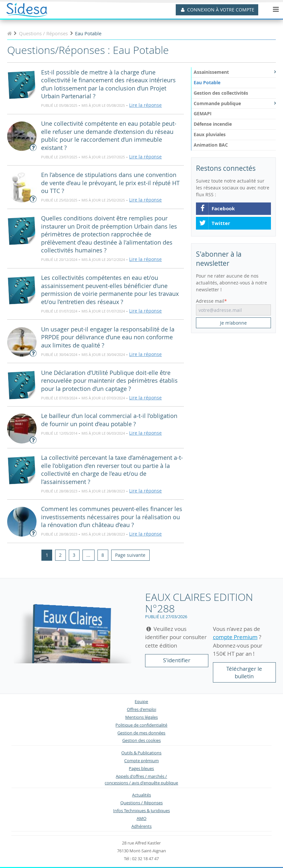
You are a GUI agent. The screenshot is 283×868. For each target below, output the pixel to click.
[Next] (130, 555)
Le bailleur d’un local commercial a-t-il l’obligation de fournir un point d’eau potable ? (109, 420)
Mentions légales (141, 717)
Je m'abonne (233, 323)
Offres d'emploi (141, 709)
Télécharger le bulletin (244, 673)
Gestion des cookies (141, 740)
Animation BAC (211, 145)
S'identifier (177, 660)
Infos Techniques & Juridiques (141, 811)
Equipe (141, 702)
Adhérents (141, 826)
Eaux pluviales (210, 134)
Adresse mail (210, 301)
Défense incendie (213, 124)
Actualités (141, 795)
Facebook (217, 209)
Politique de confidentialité (141, 725)
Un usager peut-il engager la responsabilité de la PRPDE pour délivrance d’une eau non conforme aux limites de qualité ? (108, 337)
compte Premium (235, 637)
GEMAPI (203, 113)
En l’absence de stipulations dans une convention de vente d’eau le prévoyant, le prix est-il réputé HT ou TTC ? (110, 183)
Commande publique (235, 103)
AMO (141, 819)
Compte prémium (141, 761)
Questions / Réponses (141, 803)
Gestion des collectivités (221, 93)
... (88, 555)
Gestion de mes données (141, 733)
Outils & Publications (141, 753)
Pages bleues (141, 769)
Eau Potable (207, 82)
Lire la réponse (145, 105)
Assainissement (235, 72)
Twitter (215, 223)
